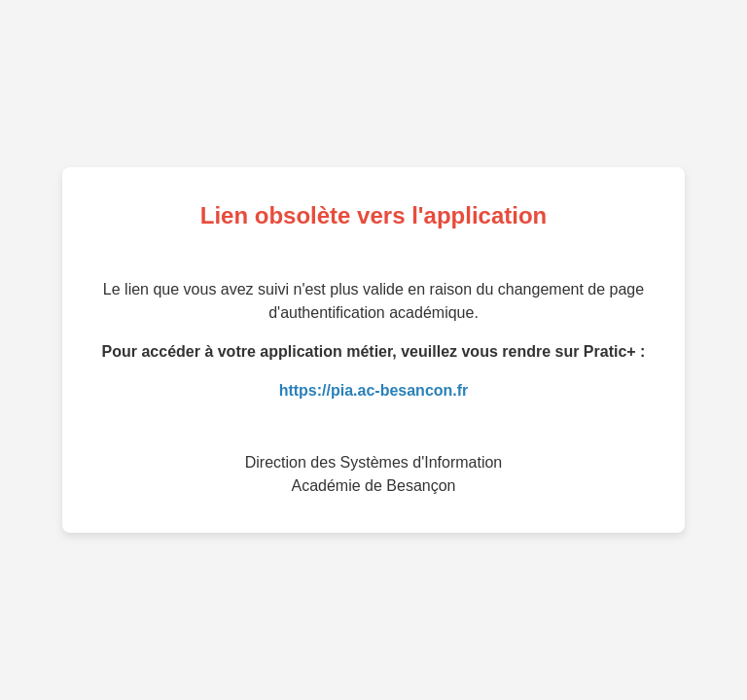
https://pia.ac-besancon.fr (374, 390)
